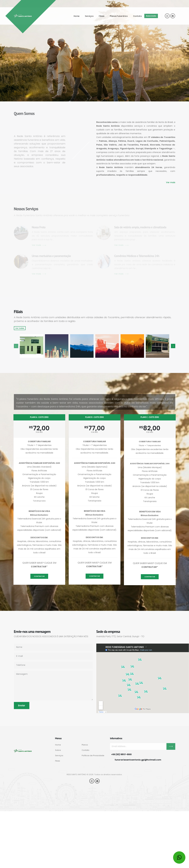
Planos (85, 745)
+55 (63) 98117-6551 (121, 754)
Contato (137, 16)
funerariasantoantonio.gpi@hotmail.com (138, 760)
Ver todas (20, 328)
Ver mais (171, 182)
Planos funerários (119, 16)
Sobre (58, 750)
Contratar (39, 576)
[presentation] (16, 346)
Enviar (22, 706)
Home (77, 16)
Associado (151, 16)
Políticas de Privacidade (93, 755)
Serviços (89, 16)
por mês (39, 432)
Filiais (102, 16)
